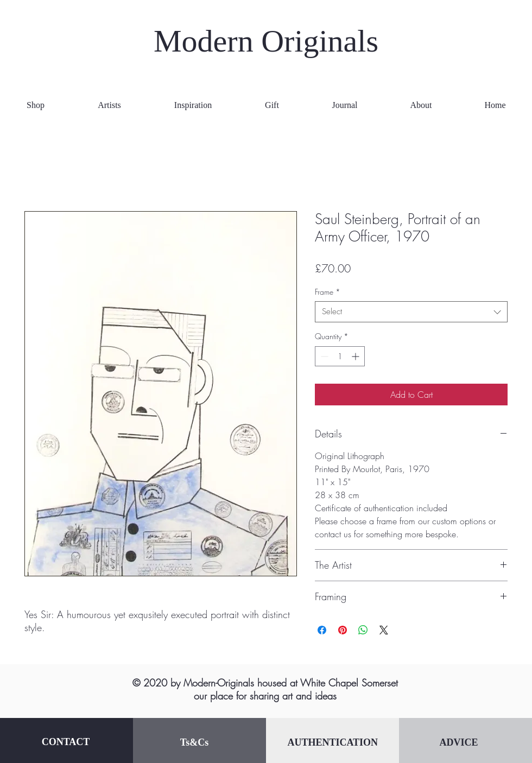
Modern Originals (266, 41)
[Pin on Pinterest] (343, 630)
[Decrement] (323, 356)
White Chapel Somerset (349, 683)
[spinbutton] (340, 356)
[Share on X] (384, 630)
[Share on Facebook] (322, 630)
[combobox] (411, 312)
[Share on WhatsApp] (363, 630)
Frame (328, 292)
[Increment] (356, 356)
